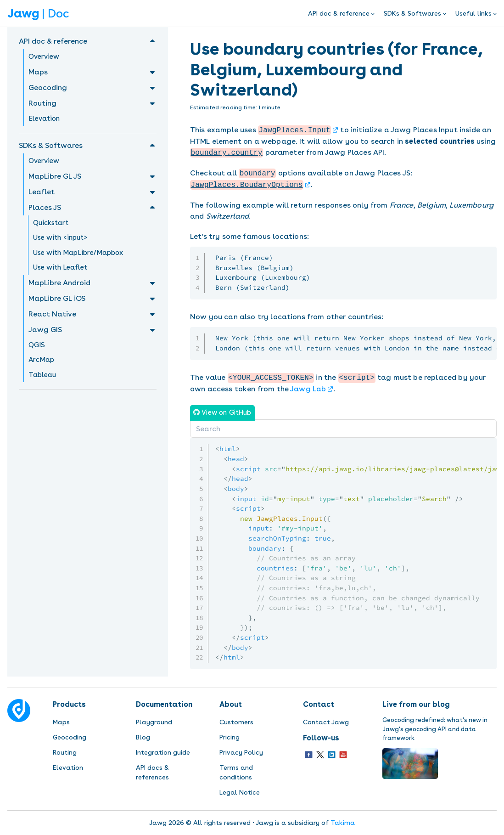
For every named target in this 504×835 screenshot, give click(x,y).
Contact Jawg (326, 722)
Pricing (230, 737)
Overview (44, 56)
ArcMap (41, 360)
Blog (143, 737)
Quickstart (51, 223)
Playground (154, 722)
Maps (61, 722)
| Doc (38, 13)
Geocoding (70, 737)
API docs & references (152, 772)
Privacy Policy (241, 752)
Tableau (42, 375)
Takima (343, 823)
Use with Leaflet (60, 267)
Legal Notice (240, 792)
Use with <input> (60, 237)
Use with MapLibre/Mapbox (78, 253)
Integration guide (163, 752)
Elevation (44, 118)
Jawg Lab (308, 389)
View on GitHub (225, 412)
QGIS (37, 345)
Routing (65, 752)
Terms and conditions (236, 772)
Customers (236, 722)
